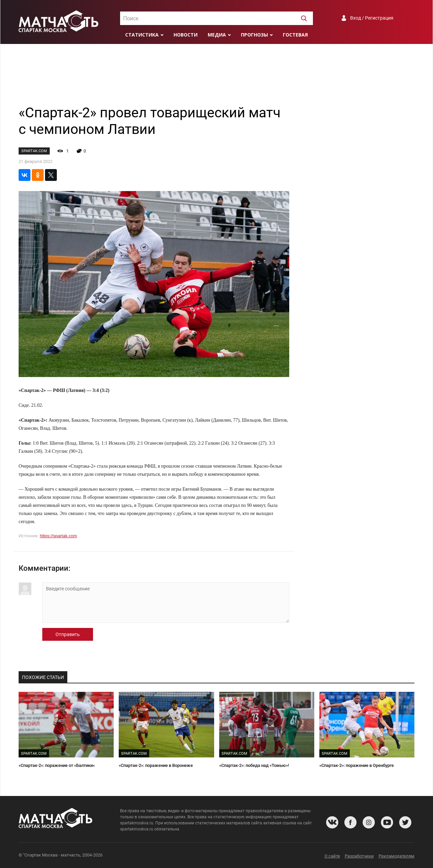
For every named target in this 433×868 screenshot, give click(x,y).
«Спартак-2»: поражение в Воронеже (156, 765)
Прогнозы (254, 35)
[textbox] (216, 19)
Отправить (68, 634)
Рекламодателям (396, 856)
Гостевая (295, 35)
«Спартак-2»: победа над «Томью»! (254, 765)
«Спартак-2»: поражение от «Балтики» (57, 765)
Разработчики (359, 856)
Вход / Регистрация (372, 18)
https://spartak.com (59, 536)
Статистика (142, 35)
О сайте (332, 856)
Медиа (217, 35)
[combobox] (216, 18)
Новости (186, 35)
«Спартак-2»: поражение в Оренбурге (357, 765)
